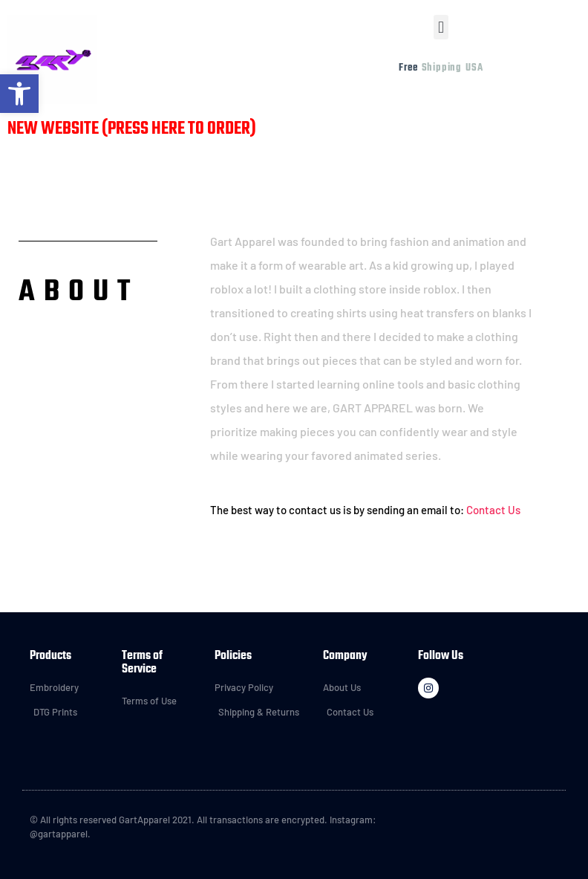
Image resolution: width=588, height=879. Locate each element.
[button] (441, 27)
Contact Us (493, 510)
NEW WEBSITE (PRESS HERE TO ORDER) (132, 129)
